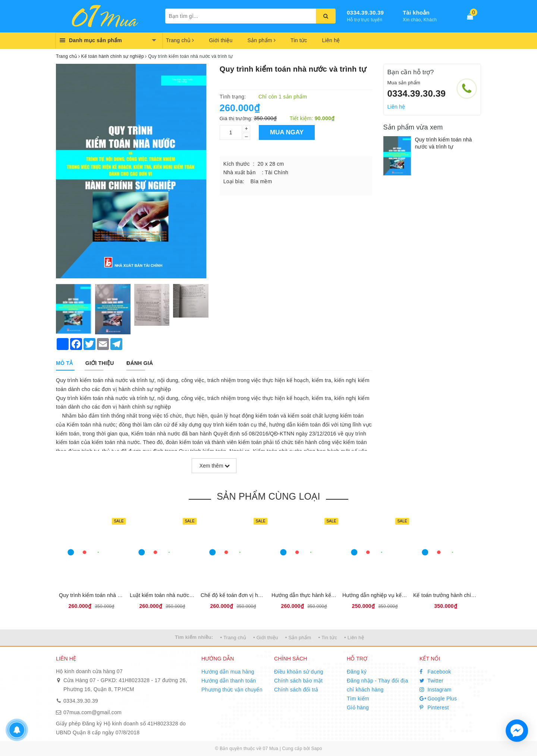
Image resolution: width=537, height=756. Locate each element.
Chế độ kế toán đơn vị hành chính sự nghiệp (254, 595)
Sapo (317, 749)
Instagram (436, 690)
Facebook (435, 672)
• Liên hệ (354, 638)
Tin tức (299, 40)
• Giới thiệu (266, 638)
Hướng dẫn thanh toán (229, 681)
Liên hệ (331, 40)
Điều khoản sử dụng (299, 672)
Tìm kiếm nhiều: (194, 637)
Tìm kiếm (358, 699)
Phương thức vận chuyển (232, 690)
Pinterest (434, 707)
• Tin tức (327, 638)
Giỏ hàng (358, 707)
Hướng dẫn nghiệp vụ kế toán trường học (392, 595)
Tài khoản (416, 13)
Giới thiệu (221, 40)
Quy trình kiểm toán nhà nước (94, 595)
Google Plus (438, 699)
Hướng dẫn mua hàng (228, 672)
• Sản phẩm (298, 638)
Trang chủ (180, 40)
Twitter (431, 681)
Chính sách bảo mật (298, 681)
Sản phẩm (261, 40)
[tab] (64, 363)
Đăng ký (357, 672)
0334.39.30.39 (365, 13)
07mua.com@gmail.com (92, 712)
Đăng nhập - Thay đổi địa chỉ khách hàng (377, 685)
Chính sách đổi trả (296, 690)
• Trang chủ (233, 638)
